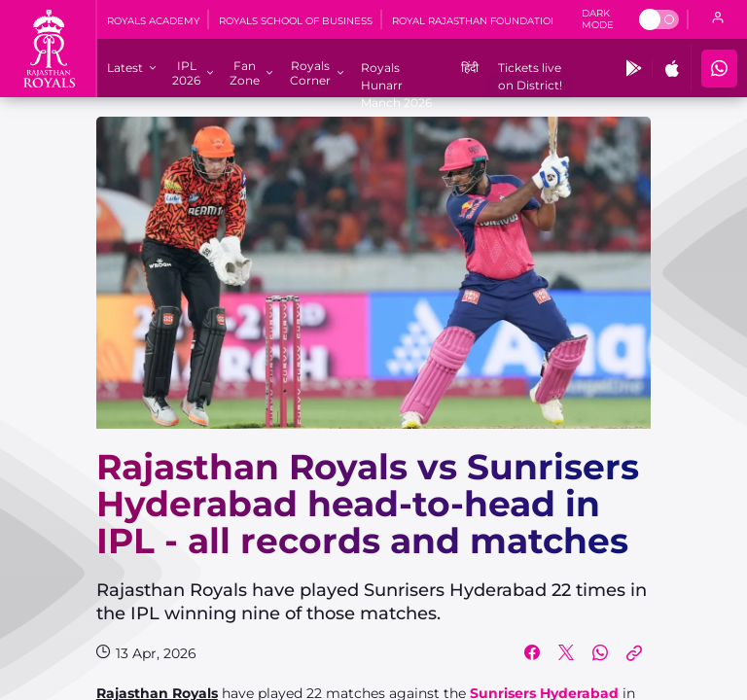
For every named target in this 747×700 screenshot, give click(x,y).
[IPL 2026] (186, 73)
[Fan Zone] (245, 73)
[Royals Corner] (310, 73)
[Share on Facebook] (532, 653)
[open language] (718, 19)
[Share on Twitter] (566, 653)
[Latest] (125, 68)
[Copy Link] (634, 653)
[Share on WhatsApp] (600, 653)
